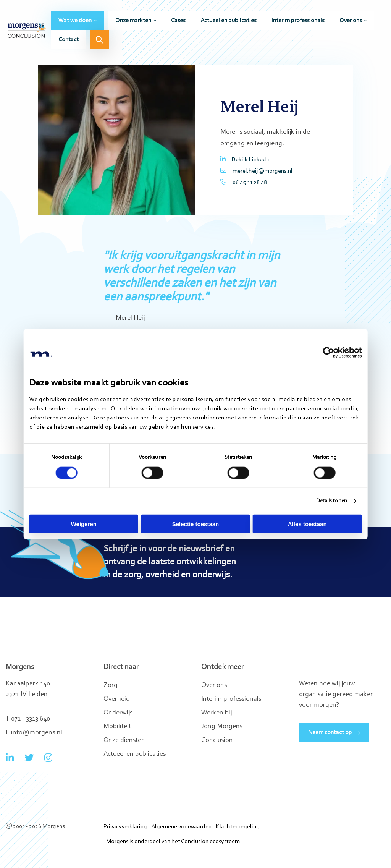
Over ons (351, 22)
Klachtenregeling (238, 827)
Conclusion (217, 740)
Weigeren (84, 524)
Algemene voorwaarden (181, 827)
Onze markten (133, 22)
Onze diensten (124, 740)
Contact (69, 41)
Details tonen (331, 501)
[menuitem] (77, 22)
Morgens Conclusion (27, 32)
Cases (178, 22)
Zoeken (100, 41)
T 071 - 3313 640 (28, 719)
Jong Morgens (222, 727)
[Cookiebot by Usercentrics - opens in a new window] (328, 353)
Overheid (117, 699)
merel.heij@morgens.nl (256, 171)
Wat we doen (75, 22)
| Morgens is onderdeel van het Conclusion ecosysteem (172, 842)
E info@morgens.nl (34, 733)
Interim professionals (298, 22)
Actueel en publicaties (228, 22)
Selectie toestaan (196, 524)
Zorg (111, 685)
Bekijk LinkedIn (246, 159)
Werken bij (217, 713)
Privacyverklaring (125, 827)
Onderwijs (118, 713)
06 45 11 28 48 (244, 182)
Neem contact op (330, 732)
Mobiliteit (117, 727)
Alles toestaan (307, 524)
